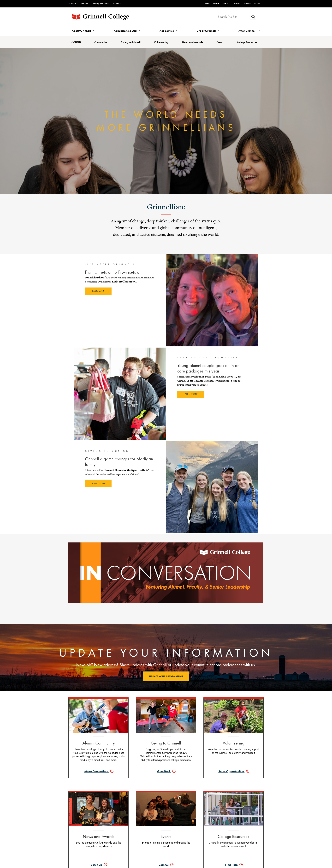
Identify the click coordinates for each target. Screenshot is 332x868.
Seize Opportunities (231, 771)
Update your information (166, 676)
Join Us (164, 865)
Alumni (116, 4)
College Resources (247, 42)
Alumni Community (99, 743)
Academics (167, 31)
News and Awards (193, 42)
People (257, 4)
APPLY (216, 4)
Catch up (96, 865)
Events (220, 42)
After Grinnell (247, 31)
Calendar (247, 4)
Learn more (98, 291)
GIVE (225, 4)
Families (85, 4)
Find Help (231, 865)
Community (101, 42)
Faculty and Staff (100, 4)
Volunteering (161, 42)
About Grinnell (81, 31)
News (237, 4)
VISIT (207, 4)
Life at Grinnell (206, 31)
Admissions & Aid (125, 31)
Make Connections (96, 771)
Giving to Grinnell (131, 42)
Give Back (164, 771)
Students (72, 4)
